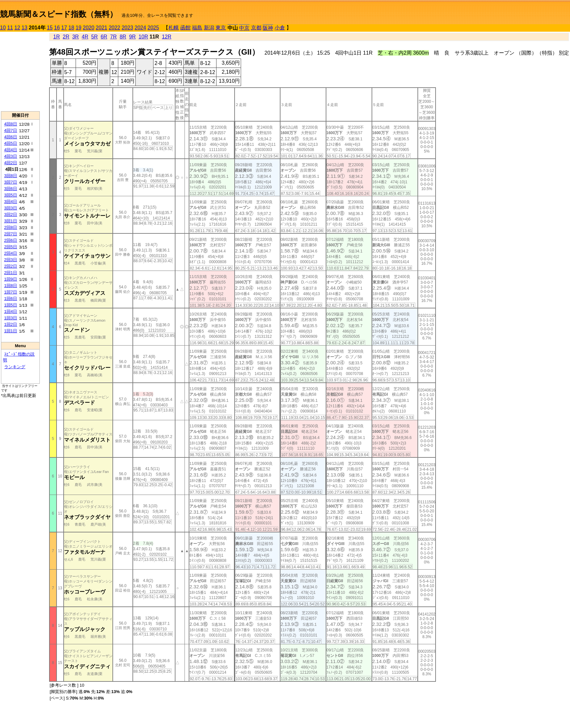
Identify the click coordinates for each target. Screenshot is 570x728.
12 (17, 28)
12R (167, 37)
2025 (153, 28)
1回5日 (11, 305)
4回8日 (11, 124)
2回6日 (11, 240)
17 (64, 28)
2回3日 (11, 260)
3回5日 (11, 195)
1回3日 (11, 318)
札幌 (174, 28)
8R (123, 37)
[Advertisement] (20, 71)
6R (104, 37)
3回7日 (11, 182)
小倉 (280, 28)
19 (79, 28)
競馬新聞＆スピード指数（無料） (59, 14)
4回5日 (11, 143)
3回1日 (11, 221)
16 (57, 28)
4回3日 (11, 156)
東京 (221, 28)
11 (10, 28)
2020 (89, 28)
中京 (244, 28)
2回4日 (11, 253)
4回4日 (11, 150)
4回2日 (11, 163)
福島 (197, 28)
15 (50, 28)
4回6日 (11, 137)
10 (3, 28)
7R (113, 37)
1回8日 (11, 286)
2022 (114, 28)
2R (66, 37)
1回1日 (11, 331)
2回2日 (11, 266)
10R (143, 37)
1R (57, 37)
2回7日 (11, 234)
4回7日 (11, 130)
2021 (101, 28)
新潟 (209, 28)
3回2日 (11, 214)
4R (85, 37)
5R (94, 37)
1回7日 (11, 292)
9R (132, 37)
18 (71, 28)
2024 (140, 28)
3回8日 (11, 176)
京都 (256, 28)
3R (75, 37)
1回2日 (11, 324)
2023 (127, 28)
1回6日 (11, 299)
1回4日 (11, 311)
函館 (185, 28)
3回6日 (11, 189)
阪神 (268, 28)
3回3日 (11, 208)
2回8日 (11, 227)
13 (25, 28)
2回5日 (11, 247)
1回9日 (11, 279)
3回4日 (11, 202)
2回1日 (11, 273)
